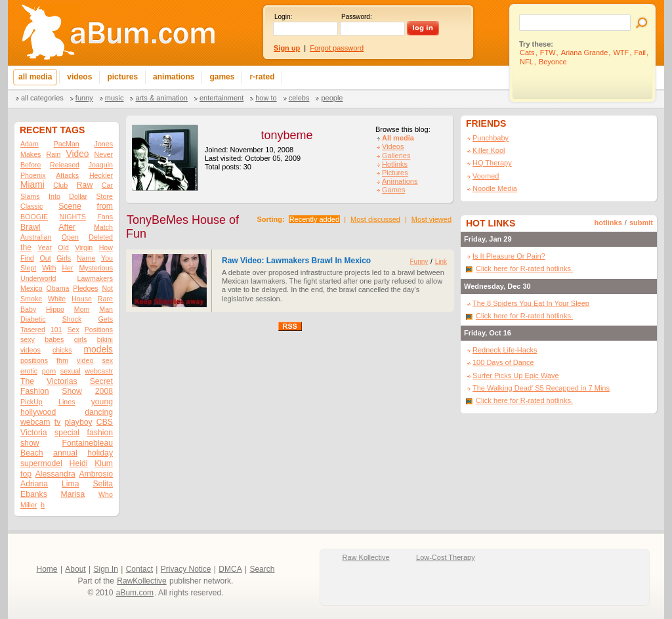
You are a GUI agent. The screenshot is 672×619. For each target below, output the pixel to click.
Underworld (38, 278)
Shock (72, 319)
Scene (70, 206)
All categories (42, 98)
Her (67, 268)
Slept (28, 268)
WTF (621, 53)
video (85, 360)
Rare (105, 299)
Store (105, 196)
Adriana (34, 484)
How (106, 247)
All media (398, 138)
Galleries (396, 156)
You (107, 258)
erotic (29, 371)
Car (107, 185)
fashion (100, 433)
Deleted (101, 237)
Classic (31, 206)
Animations (400, 181)
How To (266, 98)
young (102, 402)
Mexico (31, 288)
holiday (100, 453)
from (105, 206)
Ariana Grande (585, 53)
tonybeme (286, 135)
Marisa (73, 494)
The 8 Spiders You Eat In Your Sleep (531, 303)
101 (56, 330)
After (67, 227)
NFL (527, 62)
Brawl (31, 227)
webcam (35, 422)
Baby (28, 309)
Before (31, 165)
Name (86, 258)
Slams (30, 196)
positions (34, 360)
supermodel (41, 463)
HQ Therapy (492, 163)
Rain (53, 154)
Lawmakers (95, 278)
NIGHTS (73, 217)
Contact (139, 569)
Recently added (314, 219)
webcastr (99, 371)
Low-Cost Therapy (446, 557)
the (26, 247)
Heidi (79, 463)
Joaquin (101, 165)
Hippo (55, 309)
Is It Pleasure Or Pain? (509, 256)
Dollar (78, 196)
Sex (73, 330)
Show (72, 391)
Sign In (106, 569)
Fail (640, 53)
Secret (101, 381)
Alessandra (55, 474)
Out (45, 258)
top (26, 474)
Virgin (84, 247)
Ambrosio (96, 474)
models (98, 350)
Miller (29, 505)
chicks (62, 350)
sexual (71, 371)
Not (107, 288)
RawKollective (141, 581)
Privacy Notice (186, 569)
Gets (105, 319)
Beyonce (553, 62)
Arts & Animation (161, 98)
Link (441, 262)
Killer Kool (489, 150)
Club (60, 185)
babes (54, 339)
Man (106, 309)
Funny (84, 98)
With (49, 268)
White (57, 299)
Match (103, 227)
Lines (67, 402)
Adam (30, 144)
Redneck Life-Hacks (505, 350)
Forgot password (337, 48)
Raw (85, 185)
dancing (99, 412)
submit (641, 223)
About (75, 569)
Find (27, 258)
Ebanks (34, 494)
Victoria (34, 433)
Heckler (101, 175)
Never (104, 154)
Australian (36, 237)
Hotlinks (395, 164)
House (82, 299)
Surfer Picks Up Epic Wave (516, 375)
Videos (393, 146)
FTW (548, 53)
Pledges (86, 288)
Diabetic (33, 319)
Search (262, 569)
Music (115, 98)
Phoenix (33, 175)
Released (65, 165)
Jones (104, 144)
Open (70, 237)
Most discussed (375, 219)
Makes (31, 154)
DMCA (230, 569)
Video (78, 154)
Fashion (34, 391)
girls (81, 339)
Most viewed (431, 219)
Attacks (67, 175)
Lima (70, 484)
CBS (105, 422)
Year (45, 247)
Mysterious (96, 268)
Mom (82, 309)
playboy (78, 422)
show (30, 443)
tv (58, 422)
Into (54, 196)
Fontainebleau (88, 443)
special (67, 433)
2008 (104, 391)
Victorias (62, 381)
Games (393, 190)
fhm (62, 360)
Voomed (486, 176)
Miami (32, 185)
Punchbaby (491, 138)
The (27, 381)
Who (106, 494)
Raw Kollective (366, 557)
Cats (527, 53)
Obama (57, 288)
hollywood (38, 412)
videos (31, 350)
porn (49, 371)
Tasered (33, 330)
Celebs (299, 98)
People (332, 98)
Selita (103, 484)
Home (47, 569)
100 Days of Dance (503, 362)
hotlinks (608, 223)
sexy (28, 339)
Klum (104, 463)
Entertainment (221, 98)
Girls (64, 258)
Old (63, 247)
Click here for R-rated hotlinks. (524, 268)
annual (65, 453)
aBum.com (135, 593)
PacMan (67, 144)
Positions (99, 330)
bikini (105, 339)
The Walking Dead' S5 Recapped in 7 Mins (541, 388)
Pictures (395, 173)
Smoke (31, 299)
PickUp (31, 402)
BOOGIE (34, 217)
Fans (105, 217)
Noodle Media (495, 188)
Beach (32, 453)
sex (107, 360)
